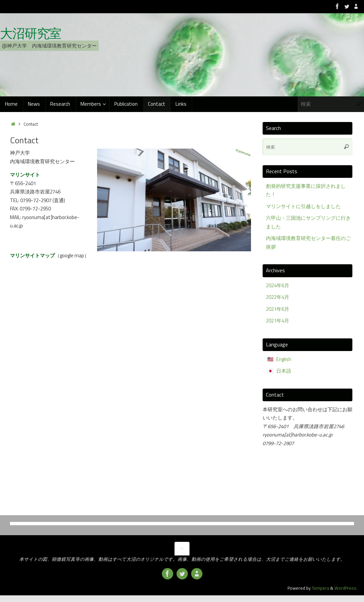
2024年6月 (278, 285)
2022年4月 (278, 297)
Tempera (320, 588)
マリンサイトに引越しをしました (303, 206)
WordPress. (346, 588)
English (284, 359)
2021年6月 (278, 309)
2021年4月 (278, 321)
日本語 (284, 371)
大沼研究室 (31, 34)
